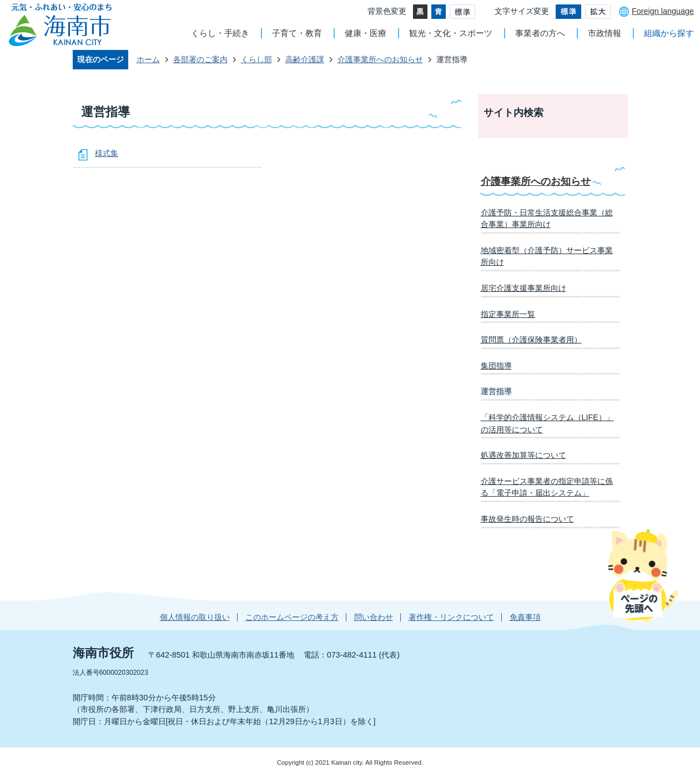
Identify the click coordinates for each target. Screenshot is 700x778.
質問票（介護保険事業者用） (531, 340)
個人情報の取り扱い (195, 617)
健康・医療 (366, 33)
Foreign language (663, 11)
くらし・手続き (220, 33)
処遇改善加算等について (523, 455)
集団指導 (496, 366)
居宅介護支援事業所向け (523, 288)
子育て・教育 (297, 33)
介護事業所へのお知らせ (380, 59)
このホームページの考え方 (292, 617)
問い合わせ (374, 617)
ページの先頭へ (643, 575)
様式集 (107, 153)
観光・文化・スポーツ (451, 33)
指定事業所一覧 (508, 314)
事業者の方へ (540, 33)
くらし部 (256, 59)
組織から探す (669, 33)
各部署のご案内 (200, 59)
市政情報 (605, 33)
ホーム (148, 59)
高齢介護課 (305, 59)
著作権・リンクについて (451, 617)
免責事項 (525, 617)
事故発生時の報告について (527, 519)
